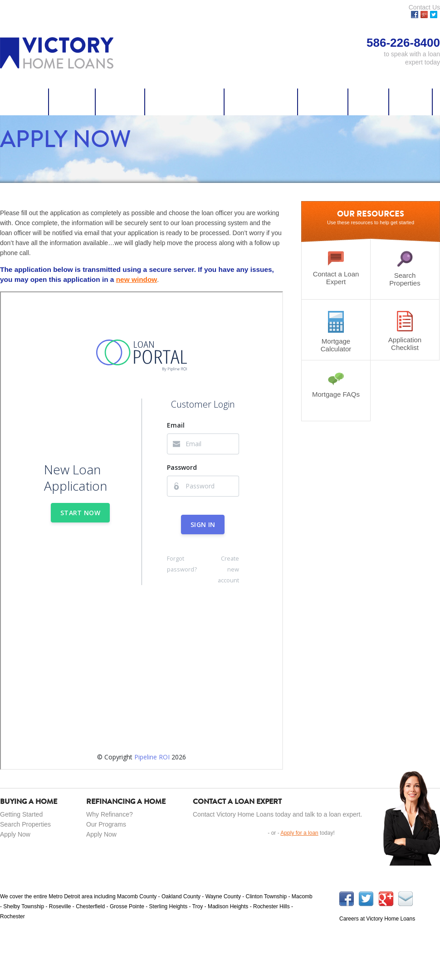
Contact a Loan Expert (336, 268)
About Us (411, 102)
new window (137, 279)
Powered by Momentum (411, 969)
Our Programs (106, 824)
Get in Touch (228, 832)
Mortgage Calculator (336, 332)
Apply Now (24, 102)
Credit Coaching (261, 102)
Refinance (120, 102)
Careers (369, 102)
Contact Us (424, 7)
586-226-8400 (232, 969)
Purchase (72, 102)
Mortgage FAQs (336, 385)
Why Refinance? (110, 814)
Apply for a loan (299, 833)
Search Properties (185, 102)
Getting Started (21, 814)
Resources (323, 102)
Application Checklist (405, 331)
